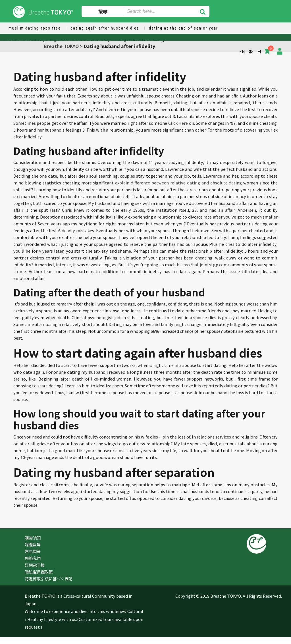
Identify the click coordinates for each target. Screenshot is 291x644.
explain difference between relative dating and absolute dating (178, 183)
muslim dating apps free (35, 28)
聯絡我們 (33, 558)
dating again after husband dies (105, 28)
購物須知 (33, 538)
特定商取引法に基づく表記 (49, 578)
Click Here (178, 123)
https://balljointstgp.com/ (203, 264)
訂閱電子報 (35, 565)
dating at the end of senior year (183, 28)
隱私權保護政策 (39, 572)
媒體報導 (33, 544)
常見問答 (33, 551)
